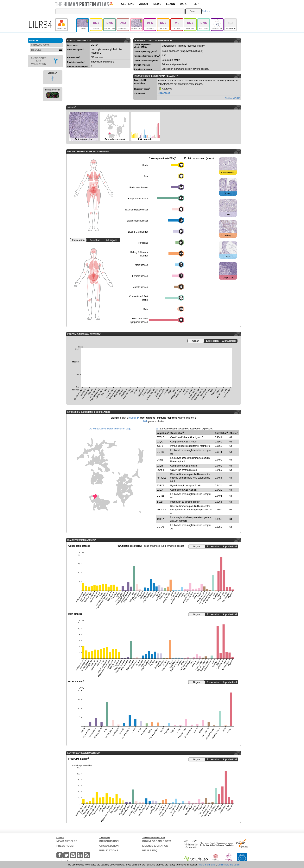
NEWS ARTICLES (67, 841)
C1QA (160, 490)
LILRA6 (161, 527)
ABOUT (144, 4)
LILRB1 (161, 452)
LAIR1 (160, 460)
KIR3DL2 (161, 478)
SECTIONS (128, 4)
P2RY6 (160, 486)
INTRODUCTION (109, 841)
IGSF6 (160, 446)
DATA (183, 4)
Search (193, 11)
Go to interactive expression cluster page (110, 429)
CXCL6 (160, 437)
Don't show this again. (229, 865)
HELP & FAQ (150, 850)
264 (145, 421)
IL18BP (160, 502)
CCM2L (161, 470)
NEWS (157, 4)
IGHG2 (160, 519)
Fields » (206, 11)
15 (157, 429)
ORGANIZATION (109, 846)
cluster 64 (134, 418)
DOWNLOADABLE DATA (157, 841)
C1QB (160, 466)
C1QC (160, 442)
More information (207, 865)
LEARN (171, 4)
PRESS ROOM (65, 846)
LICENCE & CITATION (155, 846)
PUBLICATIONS (109, 850)
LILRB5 (161, 496)
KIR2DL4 (161, 510)
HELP (195, 4)
